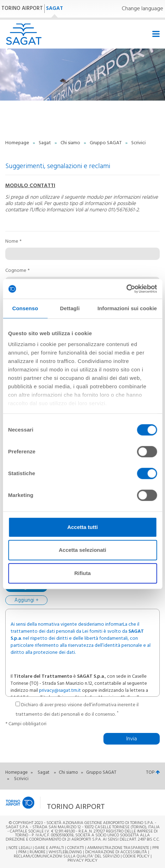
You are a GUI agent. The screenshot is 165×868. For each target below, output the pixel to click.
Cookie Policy (136, 856)
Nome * (13, 242)
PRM (22, 852)
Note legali (20, 848)
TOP (153, 773)
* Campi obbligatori (26, 724)
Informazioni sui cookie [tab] (127, 308)
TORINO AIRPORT (22, 8)
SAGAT (55, 8)
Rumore (37, 852)
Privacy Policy (82, 861)
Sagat (45, 143)
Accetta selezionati (82, 550)
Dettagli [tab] (70, 308)
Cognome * (17, 271)
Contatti (76, 848)
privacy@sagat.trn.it (60, 691)
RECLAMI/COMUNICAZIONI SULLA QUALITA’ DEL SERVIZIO (67, 856)
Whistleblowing (65, 852)
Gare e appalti (49, 848)
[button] (65, 802)
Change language (142, 9)
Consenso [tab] (25, 308)
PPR (156, 848)
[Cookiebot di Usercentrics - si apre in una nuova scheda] (126, 289)
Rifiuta (82, 573)
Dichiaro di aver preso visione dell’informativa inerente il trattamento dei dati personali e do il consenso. (77, 710)
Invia (132, 739)
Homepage (18, 143)
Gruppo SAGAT (106, 143)
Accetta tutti (82, 527)
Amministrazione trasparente (118, 848)
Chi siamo (71, 143)
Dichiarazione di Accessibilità (116, 852)
